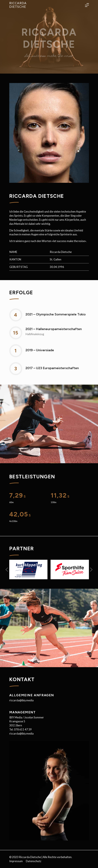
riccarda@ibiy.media (21, 700)
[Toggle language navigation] (87, 5)
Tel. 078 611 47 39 (20, 729)
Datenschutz (34, 861)
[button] (7, 569)
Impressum (16, 861)
